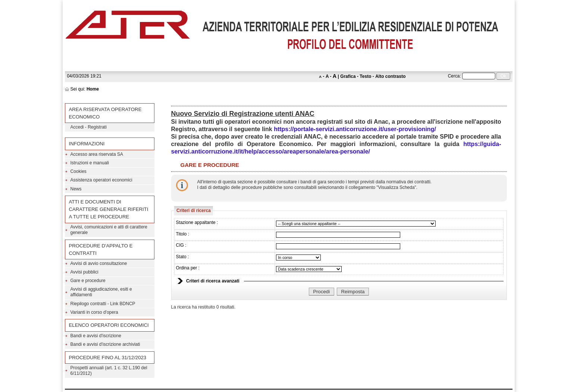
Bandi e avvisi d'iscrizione (96, 336)
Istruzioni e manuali (90, 163)
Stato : (183, 257)
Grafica (348, 76)
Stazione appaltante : (197, 222)
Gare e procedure (88, 281)
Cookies (79, 171)
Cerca (454, 76)
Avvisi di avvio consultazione (99, 263)
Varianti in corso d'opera (94, 312)
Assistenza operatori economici (101, 180)
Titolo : (183, 234)
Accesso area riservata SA (97, 154)
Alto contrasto (390, 76)
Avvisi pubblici (84, 272)
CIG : (181, 245)
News (76, 189)
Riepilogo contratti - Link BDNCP (103, 304)
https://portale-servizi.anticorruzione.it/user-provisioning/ (355, 129)
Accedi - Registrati (89, 127)
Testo (365, 76)
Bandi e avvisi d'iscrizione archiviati (105, 344)
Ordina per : (188, 268)
